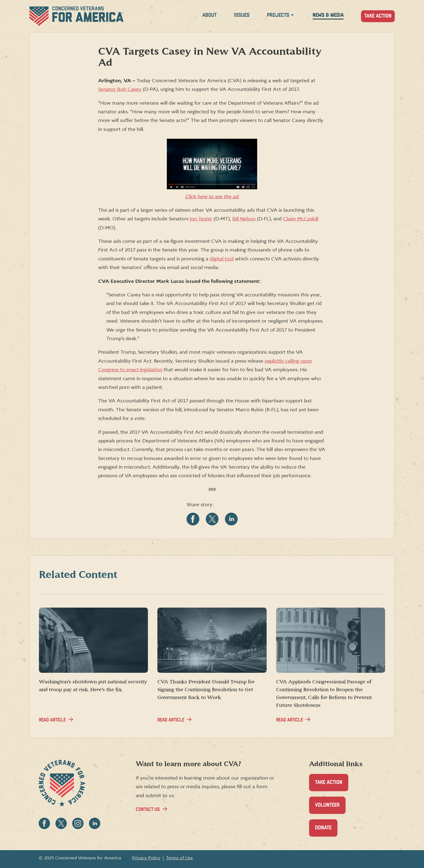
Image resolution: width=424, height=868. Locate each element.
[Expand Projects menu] (292, 16)
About (209, 15)
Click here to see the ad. (212, 197)
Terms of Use (179, 858)
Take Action (378, 16)
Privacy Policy (146, 858)
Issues (242, 15)
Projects (278, 15)
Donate (326, 831)
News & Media (328, 15)
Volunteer (330, 808)
